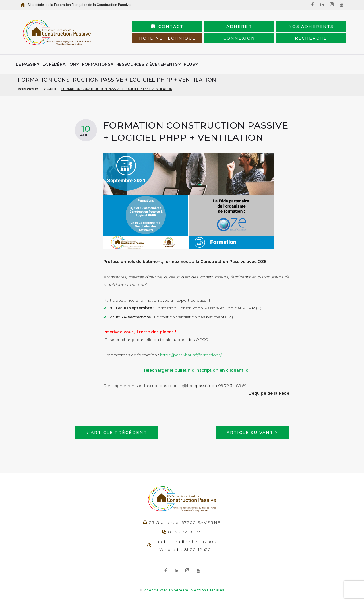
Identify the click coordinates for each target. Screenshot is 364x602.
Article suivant (250, 433)
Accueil (50, 89)
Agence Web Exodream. (167, 590)
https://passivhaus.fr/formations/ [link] (191, 355)
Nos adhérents (311, 26)
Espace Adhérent (279, 64)
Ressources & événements (147, 64)
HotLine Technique (167, 38)
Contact (167, 26)
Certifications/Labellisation (218, 64)
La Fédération (59, 64)
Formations (96, 64)
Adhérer (239, 26)
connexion (239, 38)
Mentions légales (208, 590)
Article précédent (119, 433)
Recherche (311, 38)
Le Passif (26, 64)
